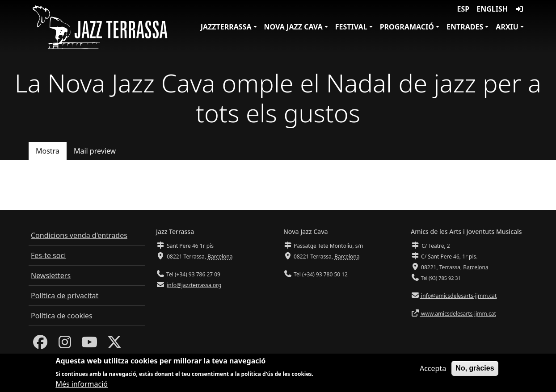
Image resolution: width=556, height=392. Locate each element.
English (492, 9)
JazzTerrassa (226, 27)
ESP (463, 9)
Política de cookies (62, 316)
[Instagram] (65, 345)
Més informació (82, 384)
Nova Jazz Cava (293, 27)
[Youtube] (89, 345)
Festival (351, 27)
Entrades (465, 27)
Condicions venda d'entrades (79, 235)
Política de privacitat (65, 296)
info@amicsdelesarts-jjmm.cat (458, 296)
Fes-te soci (48, 255)
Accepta (433, 368)
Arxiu (507, 27)
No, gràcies (475, 368)
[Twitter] (114, 345)
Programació (407, 27)
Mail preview (95, 151)
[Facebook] (40, 345)
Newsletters (51, 275)
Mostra (48, 151)
